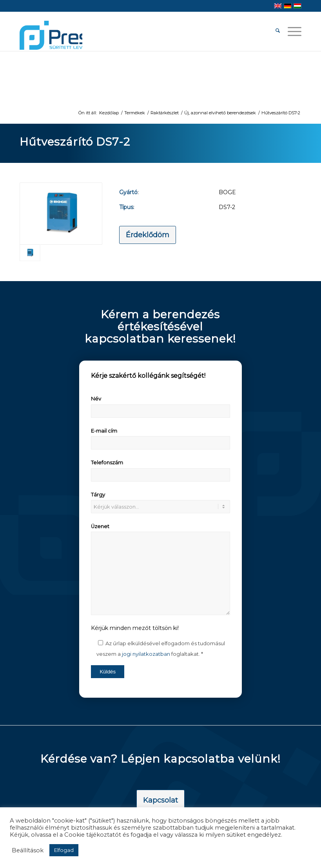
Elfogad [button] (64, 850)
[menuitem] (274, 31)
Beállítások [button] (28, 850)
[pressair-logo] (51, 35)
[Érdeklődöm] (148, 235)
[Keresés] (274, 31)
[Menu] (291, 31)
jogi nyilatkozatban (146, 654)
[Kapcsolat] (160, 801)
